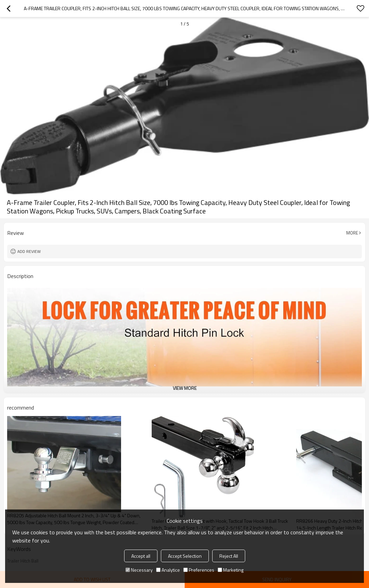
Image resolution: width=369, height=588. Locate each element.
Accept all (141, 556)
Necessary (139, 570)
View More (185, 388)
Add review (29, 251)
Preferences (199, 570)
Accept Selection (185, 556)
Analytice (168, 570)
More (352, 233)
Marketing (231, 570)
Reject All (229, 556)
